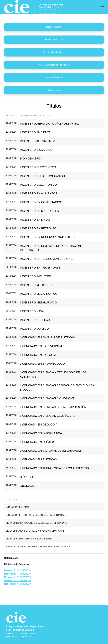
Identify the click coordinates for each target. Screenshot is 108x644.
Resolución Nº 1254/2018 (17, 570)
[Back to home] (34, 7)
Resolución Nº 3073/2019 (17, 577)
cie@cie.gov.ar (26, 637)
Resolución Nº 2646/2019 (17, 584)
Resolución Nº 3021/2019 (17, 581)
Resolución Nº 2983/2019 (17, 574)
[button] (102, 7)
